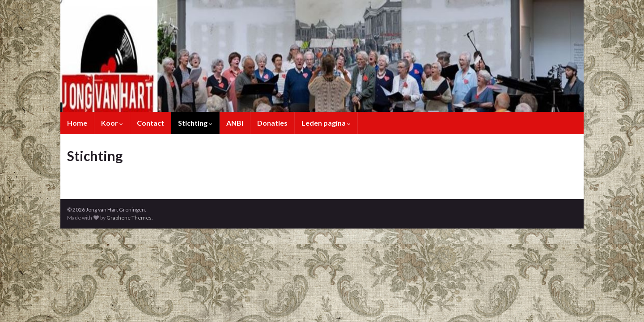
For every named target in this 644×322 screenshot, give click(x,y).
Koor (112, 123)
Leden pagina (326, 123)
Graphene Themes (129, 218)
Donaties (272, 123)
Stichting (195, 123)
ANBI (235, 123)
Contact (150, 123)
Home (77, 123)
